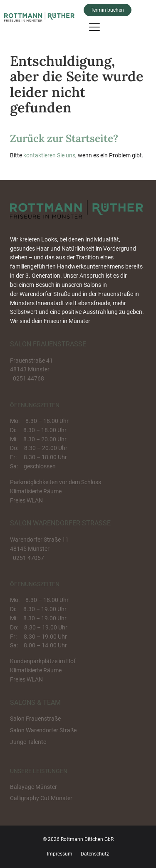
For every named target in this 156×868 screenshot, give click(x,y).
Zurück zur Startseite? (64, 138)
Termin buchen (107, 10)
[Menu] (94, 27)
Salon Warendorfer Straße (43, 730)
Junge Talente (28, 742)
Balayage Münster (33, 787)
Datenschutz (95, 854)
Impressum (60, 854)
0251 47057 (28, 558)
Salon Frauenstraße (35, 719)
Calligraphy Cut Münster (41, 798)
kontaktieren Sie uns (49, 155)
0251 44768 (28, 378)
